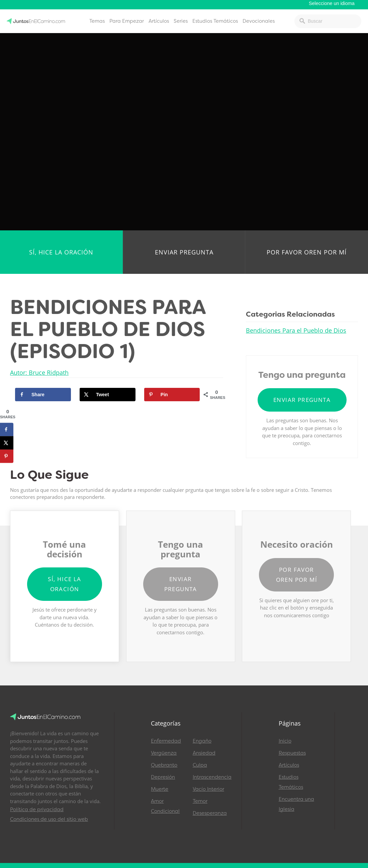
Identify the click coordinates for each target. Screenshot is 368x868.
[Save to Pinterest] (172, 395)
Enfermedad (166, 741)
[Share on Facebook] (43, 395)
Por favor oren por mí (307, 252)
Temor (200, 801)
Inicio (285, 741)
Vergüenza (164, 753)
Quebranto (164, 765)
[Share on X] (108, 395)
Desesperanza (210, 813)
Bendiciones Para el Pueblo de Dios (296, 330)
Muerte (160, 789)
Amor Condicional (165, 806)
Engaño (202, 741)
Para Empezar (127, 21)
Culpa (200, 765)
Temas (97, 21)
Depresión (163, 777)
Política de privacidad (37, 809)
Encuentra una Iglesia (296, 804)
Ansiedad (204, 753)
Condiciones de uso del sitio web (49, 819)
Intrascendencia (211, 777)
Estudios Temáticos (215, 21)
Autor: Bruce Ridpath (39, 372)
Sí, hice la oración (61, 252)
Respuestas (292, 753)
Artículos (159, 21)
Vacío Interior (208, 789)
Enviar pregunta (184, 252)
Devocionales (259, 21)
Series (181, 21)
